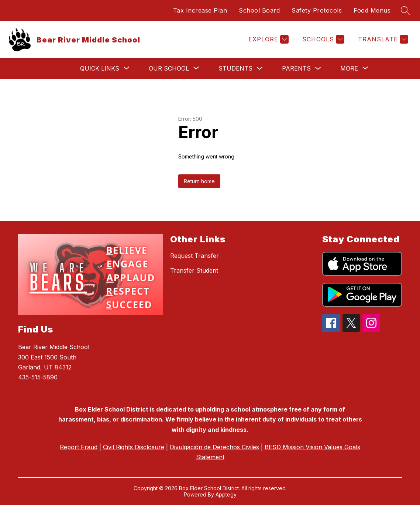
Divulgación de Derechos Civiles (214, 447)
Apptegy (226, 494)
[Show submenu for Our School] (169, 68)
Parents (296, 68)
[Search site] (405, 10)
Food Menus (372, 10)
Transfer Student (194, 270)
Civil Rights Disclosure (134, 447)
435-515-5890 (38, 377)
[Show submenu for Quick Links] (100, 68)
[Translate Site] (382, 39)
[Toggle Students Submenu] (260, 69)
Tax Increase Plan (200, 10)
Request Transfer (194, 256)
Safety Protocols (317, 10)
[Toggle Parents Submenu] (318, 69)
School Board (259, 10)
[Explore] (268, 39)
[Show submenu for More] (349, 68)
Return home (199, 181)
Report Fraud (79, 447)
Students (235, 68)
